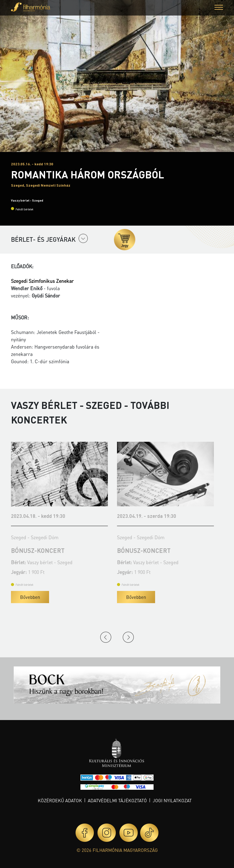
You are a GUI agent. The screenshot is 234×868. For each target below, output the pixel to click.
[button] (219, 8)
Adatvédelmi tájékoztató (117, 800)
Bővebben (25, 597)
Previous (106, 637)
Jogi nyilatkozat (172, 800)
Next (128, 637)
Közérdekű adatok (60, 800)
